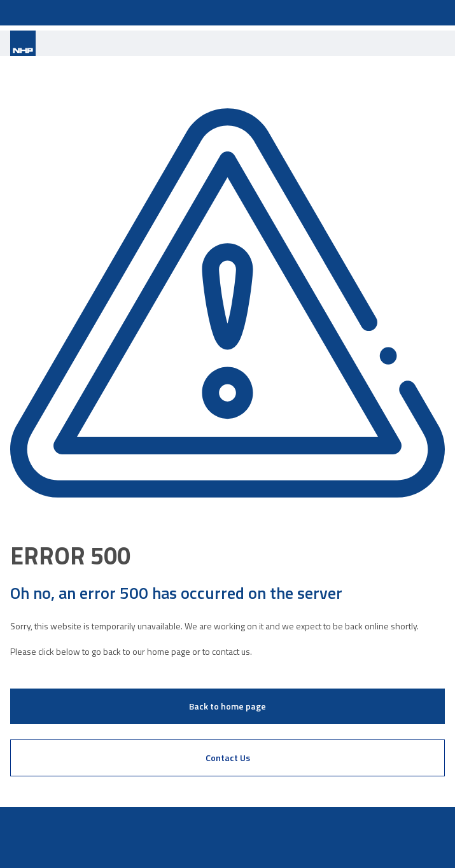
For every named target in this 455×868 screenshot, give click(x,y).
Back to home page (227, 706)
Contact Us (228, 758)
